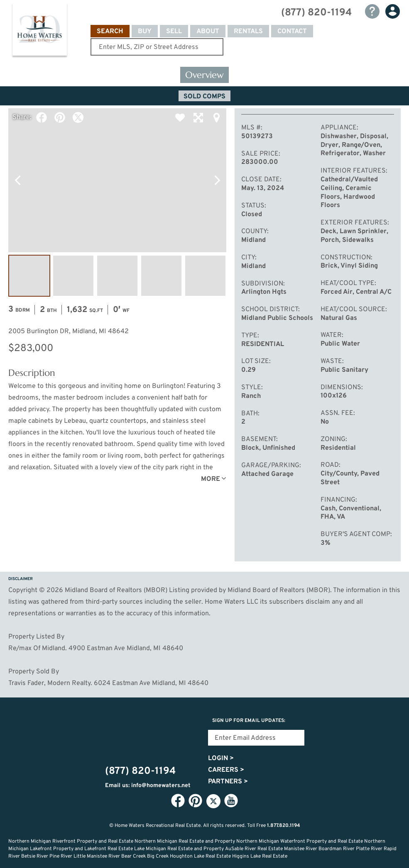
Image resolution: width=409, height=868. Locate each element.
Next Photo (217, 180)
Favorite (180, 117)
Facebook (42, 117)
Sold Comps (204, 97)
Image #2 (73, 276)
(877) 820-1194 (316, 13)
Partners (228, 782)
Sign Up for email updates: (249, 721)
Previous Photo (17, 180)
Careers (226, 770)
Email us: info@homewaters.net (148, 786)
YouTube (231, 801)
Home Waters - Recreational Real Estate (39, 32)
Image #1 (29, 276)
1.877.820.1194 (284, 826)
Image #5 (205, 276)
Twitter (78, 117)
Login (221, 758)
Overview (204, 75)
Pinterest (60, 117)
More (211, 479)
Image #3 (117, 276)
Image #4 (161, 276)
